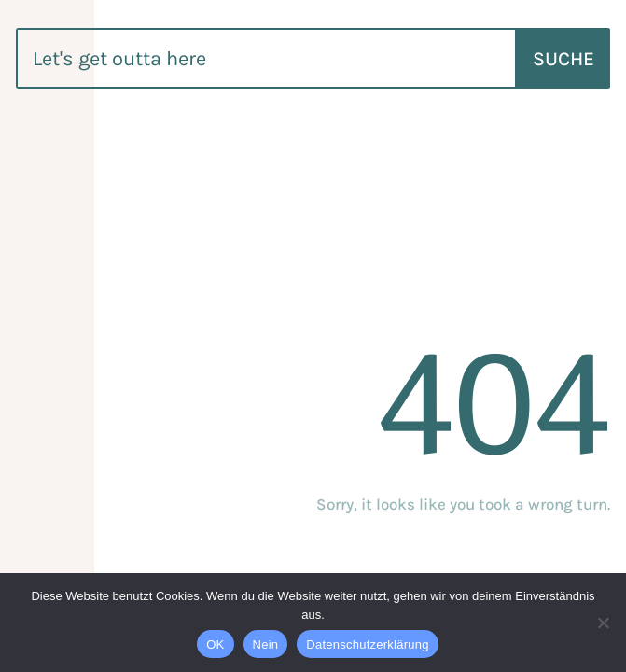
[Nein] (603, 623)
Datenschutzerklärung (367, 644)
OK (215, 644)
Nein (266, 644)
